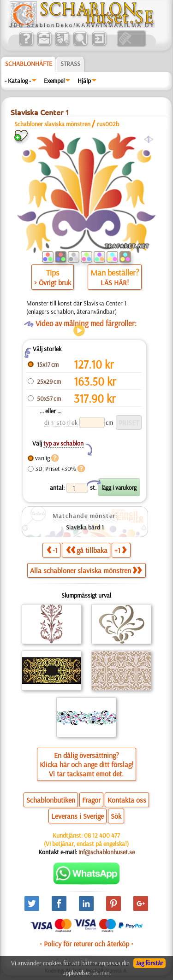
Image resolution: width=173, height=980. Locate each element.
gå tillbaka (87, 550)
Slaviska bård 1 (85, 527)
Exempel (54, 81)
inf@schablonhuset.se (107, 852)
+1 (120, 550)
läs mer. (101, 973)
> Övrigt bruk (53, 282)
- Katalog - (18, 81)
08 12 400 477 (102, 835)
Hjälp (84, 81)
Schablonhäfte (29, 64)
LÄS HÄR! (115, 282)
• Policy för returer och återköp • (86, 944)
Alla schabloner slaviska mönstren (86, 570)
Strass (70, 64)
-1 (52, 550)
